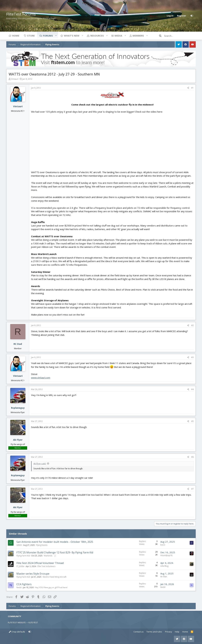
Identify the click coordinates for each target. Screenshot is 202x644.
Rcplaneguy (18, 408)
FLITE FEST (33, 622)
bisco (163, 545)
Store (31, 36)
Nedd (19, 587)
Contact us (139, 632)
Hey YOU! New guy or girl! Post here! (51, 587)
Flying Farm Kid (23, 556)
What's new (72, 36)
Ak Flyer (18, 440)
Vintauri (15, 79)
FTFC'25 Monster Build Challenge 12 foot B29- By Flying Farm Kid (55, 552)
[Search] (180, 36)
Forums (48, 36)
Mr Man (164, 577)
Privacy (169, 632)
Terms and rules (154, 632)
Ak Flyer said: (40, 464)
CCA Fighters (24, 584)
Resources (97, 36)
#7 (192, 489)
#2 (192, 325)
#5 (192, 421)
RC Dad (18, 344)
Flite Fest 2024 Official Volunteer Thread (40, 563)
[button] (56, 36)
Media (118, 36)
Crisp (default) (17, 632)
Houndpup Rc (166, 555)
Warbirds (48, 556)
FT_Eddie (20, 566)
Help (177, 632)
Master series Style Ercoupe (33, 574)
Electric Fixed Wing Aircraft (55, 577)
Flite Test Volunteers (46, 566)
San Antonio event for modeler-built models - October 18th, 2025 (55, 542)
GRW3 (19, 545)
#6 (192, 457)
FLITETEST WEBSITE (17, 622)
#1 (192, 88)
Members (138, 36)
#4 (192, 389)
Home (16, 36)
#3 (192, 357)
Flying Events (42, 545)
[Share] (188, 88)
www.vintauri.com (41, 378)
